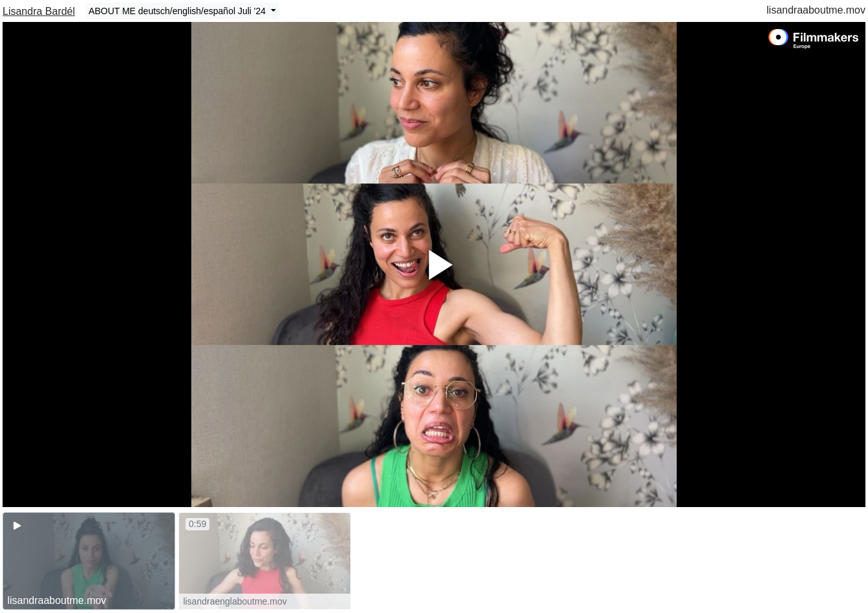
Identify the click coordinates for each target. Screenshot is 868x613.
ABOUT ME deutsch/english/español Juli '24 (178, 11)
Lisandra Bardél (39, 11)
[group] (89, 561)
